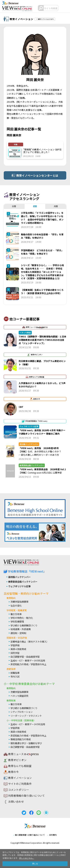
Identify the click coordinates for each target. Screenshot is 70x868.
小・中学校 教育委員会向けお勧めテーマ (29, 684)
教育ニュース (21, 755)
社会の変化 (16, 606)
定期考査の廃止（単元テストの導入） (29, 642)
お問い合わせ (16, 802)
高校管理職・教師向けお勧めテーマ (26, 593)
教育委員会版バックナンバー (23, 582)
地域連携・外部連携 (21, 629)
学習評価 (15, 645)
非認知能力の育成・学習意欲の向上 (28, 736)
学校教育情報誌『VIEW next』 (27, 572)
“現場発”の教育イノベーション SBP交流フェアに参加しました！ (42, 151)
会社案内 (54, 835)
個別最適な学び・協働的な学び (26, 743)
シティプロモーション (22, 712)
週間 (35, 206)
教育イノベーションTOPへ (47, 19)
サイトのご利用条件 (20, 784)
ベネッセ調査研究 (19, 696)
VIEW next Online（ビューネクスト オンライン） (21, 562)
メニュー (65, 8)
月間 (56, 206)
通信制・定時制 (18, 633)
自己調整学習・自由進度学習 (25, 657)
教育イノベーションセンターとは (37, 175)
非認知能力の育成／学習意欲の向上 (28, 664)
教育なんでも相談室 (20, 766)
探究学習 (15, 653)
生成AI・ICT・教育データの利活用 (28, 661)
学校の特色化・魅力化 (22, 618)
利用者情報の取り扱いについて (27, 796)
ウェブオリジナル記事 (19, 586)
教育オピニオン (17, 760)
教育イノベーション (20, 778)
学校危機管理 (17, 622)
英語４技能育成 (18, 649)
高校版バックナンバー (19, 577)
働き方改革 (16, 614)
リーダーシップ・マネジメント (26, 716)
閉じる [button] (35, 864)
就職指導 (15, 673)
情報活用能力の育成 (21, 739)
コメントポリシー (19, 790)
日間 (14, 206)
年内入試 (15, 677)
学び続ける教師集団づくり (24, 625)
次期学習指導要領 (19, 602)
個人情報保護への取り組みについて (29, 835)
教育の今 (13, 772)
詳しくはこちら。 (27, 858)
